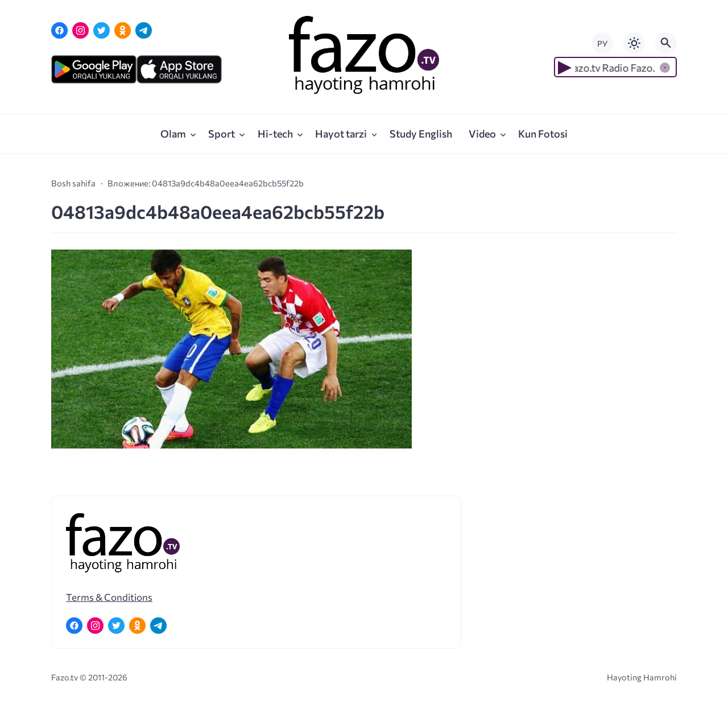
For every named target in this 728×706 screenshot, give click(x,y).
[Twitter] (102, 30)
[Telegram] (144, 30)
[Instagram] (80, 30)
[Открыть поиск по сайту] (666, 43)
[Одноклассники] (123, 30)
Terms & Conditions (109, 597)
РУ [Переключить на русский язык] (602, 43)
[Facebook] (59, 30)
